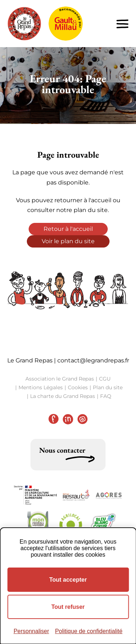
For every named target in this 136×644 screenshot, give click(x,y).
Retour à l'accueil (68, 229)
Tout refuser (68, 607)
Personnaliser (31, 631)
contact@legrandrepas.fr (93, 360)
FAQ (106, 396)
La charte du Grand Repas (63, 396)
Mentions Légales (41, 387)
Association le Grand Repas (60, 379)
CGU (105, 379)
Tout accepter (68, 580)
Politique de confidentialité (89, 631)
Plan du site (108, 387)
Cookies (78, 387)
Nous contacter (62, 450)
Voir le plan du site (68, 241)
